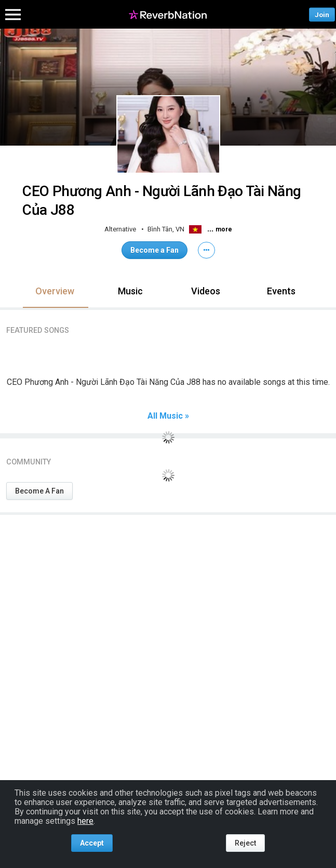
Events (281, 291)
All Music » (168, 416)
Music (130, 291)
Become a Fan (154, 250)
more (224, 229)
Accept (92, 843)
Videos (206, 291)
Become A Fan (39, 491)
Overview (55, 291)
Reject (245, 843)
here (85, 821)
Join (322, 14)
